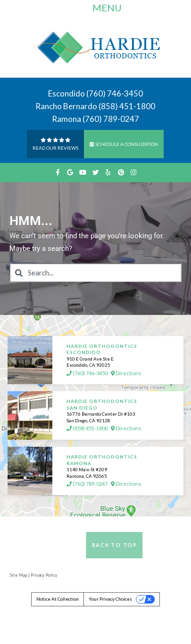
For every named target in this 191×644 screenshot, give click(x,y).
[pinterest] (121, 173)
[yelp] (108, 173)
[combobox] (95, 273)
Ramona (66, 119)
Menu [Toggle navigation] (99, 9)
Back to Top (128, 545)
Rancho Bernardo (66, 106)
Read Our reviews (55, 143)
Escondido (66, 93)
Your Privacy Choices (110, 599)
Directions (126, 373)
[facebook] (57, 173)
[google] (70, 173)
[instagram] (134, 173)
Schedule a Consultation (124, 144)
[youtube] (83, 173)
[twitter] (95, 173)
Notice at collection (58, 599)
